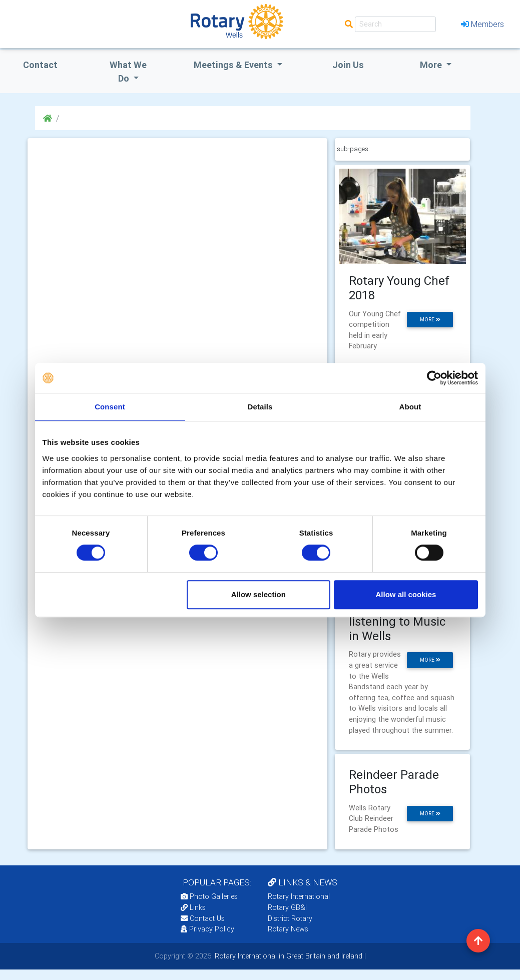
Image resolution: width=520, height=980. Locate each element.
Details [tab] (260, 407)
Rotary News (288, 929)
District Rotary (290, 918)
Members (482, 24)
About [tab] (410, 407)
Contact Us (203, 918)
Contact (40, 65)
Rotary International (299, 896)
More (432, 65)
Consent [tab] (110, 407)
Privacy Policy (207, 929)
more (430, 320)
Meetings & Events (234, 65)
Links (193, 907)
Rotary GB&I (287, 907)
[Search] (395, 24)
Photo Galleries (209, 896)
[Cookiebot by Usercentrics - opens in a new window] (434, 378)
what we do (128, 72)
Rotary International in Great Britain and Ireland (288, 956)
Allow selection (258, 594)
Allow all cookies (406, 594)
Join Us (348, 65)
